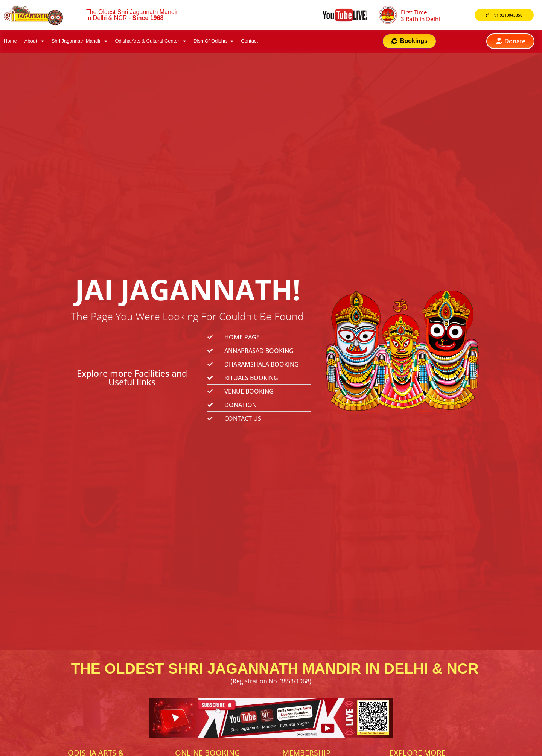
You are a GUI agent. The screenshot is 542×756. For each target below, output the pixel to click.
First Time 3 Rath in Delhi (420, 15)
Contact (249, 42)
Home (10, 42)
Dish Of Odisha (213, 42)
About (34, 42)
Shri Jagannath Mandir (80, 42)
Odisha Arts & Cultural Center (150, 42)
